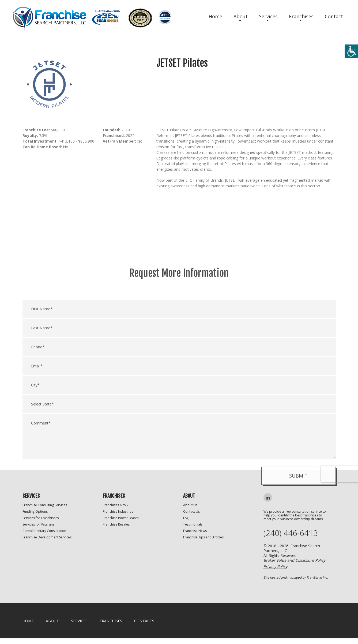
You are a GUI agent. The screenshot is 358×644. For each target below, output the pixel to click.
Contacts (144, 621)
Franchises (301, 16)
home (28, 621)
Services (268, 16)
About (241, 16)
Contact (334, 16)
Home (215, 16)
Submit (298, 602)
